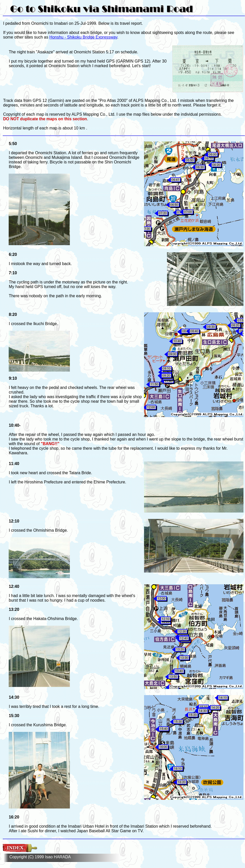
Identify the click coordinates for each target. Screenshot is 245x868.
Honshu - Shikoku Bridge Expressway (83, 37)
